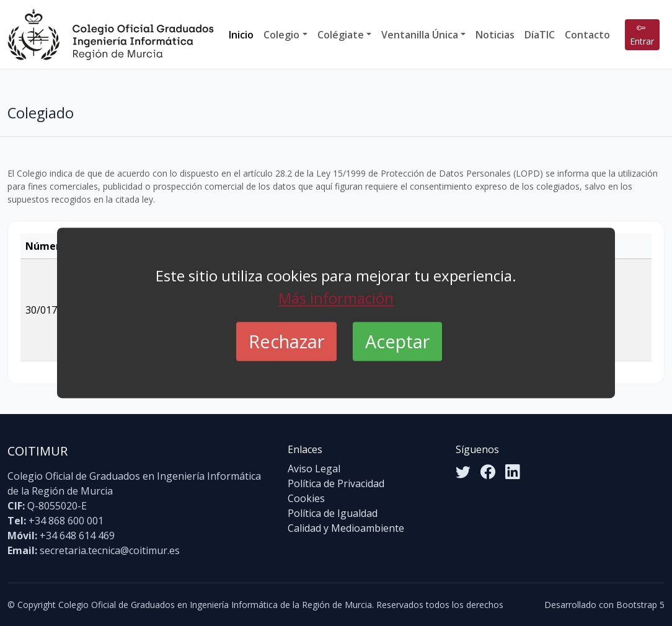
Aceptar (397, 341)
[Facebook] (488, 472)
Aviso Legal (314, 469)
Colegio (281, 35)
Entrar (642, 35)
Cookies (306, 498)
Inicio (241, 35)
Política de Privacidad (336, 483)
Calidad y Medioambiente (346, 528)
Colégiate (341, 35)
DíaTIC (540, 35)
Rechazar (286, 341)
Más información (336, 298)
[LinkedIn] (513, 472)
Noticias (495, 35)
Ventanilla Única (420, 35)
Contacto (587, 35)
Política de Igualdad (333, 513)
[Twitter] (463, 472)
